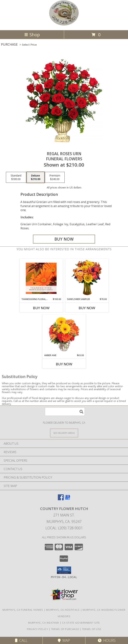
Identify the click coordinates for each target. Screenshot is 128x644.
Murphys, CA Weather (44, 623)
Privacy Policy (37, 629)
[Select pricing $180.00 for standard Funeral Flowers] (16, 177)
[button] (64, 570)
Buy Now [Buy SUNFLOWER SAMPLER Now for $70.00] (87, 308)
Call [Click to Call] (21, 640)
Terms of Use (92, 629)
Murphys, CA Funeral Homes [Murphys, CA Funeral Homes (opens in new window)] (23, 610)
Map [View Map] (64, 640)
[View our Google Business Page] (67, 499)
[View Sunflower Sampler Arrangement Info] (87, 278)
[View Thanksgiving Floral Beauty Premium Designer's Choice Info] (41, 278)
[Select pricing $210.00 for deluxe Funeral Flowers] (36, 177)
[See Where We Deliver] (64, 433)
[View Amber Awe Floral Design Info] (64, 334)
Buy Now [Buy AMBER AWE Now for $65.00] (64, 364)
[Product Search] (65, 412)
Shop (32, 35)
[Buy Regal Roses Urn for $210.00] (64, 239)
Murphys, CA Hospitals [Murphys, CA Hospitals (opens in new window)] (63, 610)
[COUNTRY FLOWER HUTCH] (64, 25)
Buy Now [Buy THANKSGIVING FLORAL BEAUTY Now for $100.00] (41, 308)
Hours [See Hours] (107, 640)
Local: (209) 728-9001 (64, 528)
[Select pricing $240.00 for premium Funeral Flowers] (55, 177)
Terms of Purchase (65, 629)
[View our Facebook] (61, 499)
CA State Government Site (81, 623)
